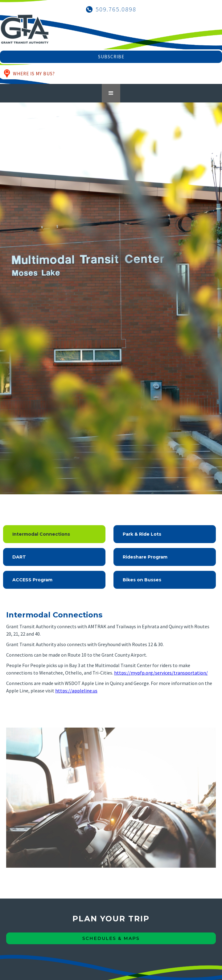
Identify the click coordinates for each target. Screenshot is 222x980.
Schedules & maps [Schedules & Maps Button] (111, 938)
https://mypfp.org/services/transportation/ (161, 673)
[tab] (54, 534)
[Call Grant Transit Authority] (111, 9)
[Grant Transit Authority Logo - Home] (25, 32)
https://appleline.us (76, 691)
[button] (111, 93)
